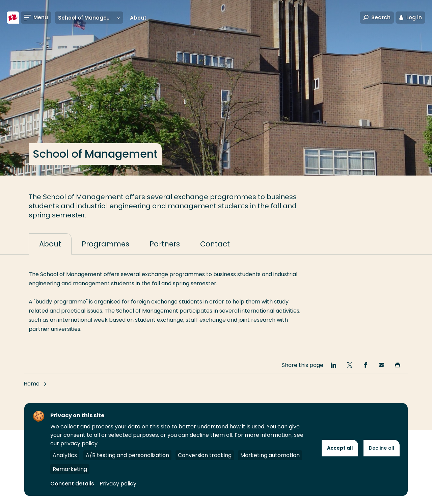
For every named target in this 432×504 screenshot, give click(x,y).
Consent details (72, 484)
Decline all (382, 448)
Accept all (340, 448)
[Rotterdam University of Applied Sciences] (13, 18)
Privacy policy (118, 484)
